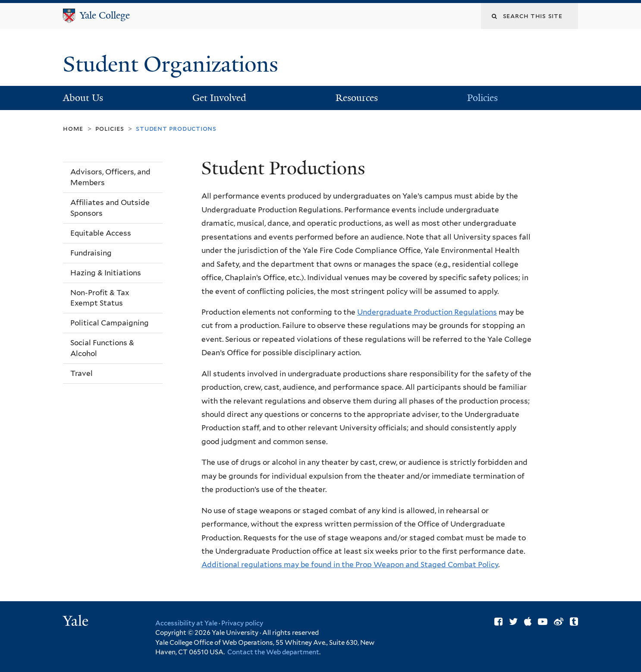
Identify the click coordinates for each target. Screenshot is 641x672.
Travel (82, 373)
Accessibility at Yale (186, 623)
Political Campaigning (110, 323)
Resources (357, 98)
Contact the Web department (273, 652)
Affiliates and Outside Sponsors (110, 208)
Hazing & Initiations (106, 273)
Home (73, 128)
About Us (83, 98)
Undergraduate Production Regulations (427, 312)
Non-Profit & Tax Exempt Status (100, 298)
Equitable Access (101, 233)
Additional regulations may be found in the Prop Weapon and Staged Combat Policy (350, 565)
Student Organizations (173, 64)
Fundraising (91, 253)
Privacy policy (242, 623)
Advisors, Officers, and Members (110, 177)
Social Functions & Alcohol (102, 348)
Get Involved (219, 98)
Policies (482, 98)
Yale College (105, 15)
